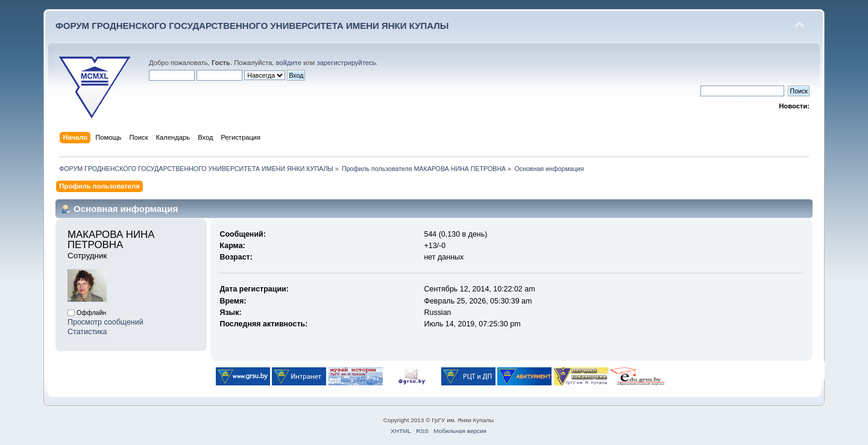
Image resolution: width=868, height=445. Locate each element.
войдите (289, 63)
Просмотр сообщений (105, 322)
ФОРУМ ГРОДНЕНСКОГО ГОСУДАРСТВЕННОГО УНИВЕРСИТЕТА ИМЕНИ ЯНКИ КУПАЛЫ (252, 26)
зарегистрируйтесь (346, 63)
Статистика (87, 332)
